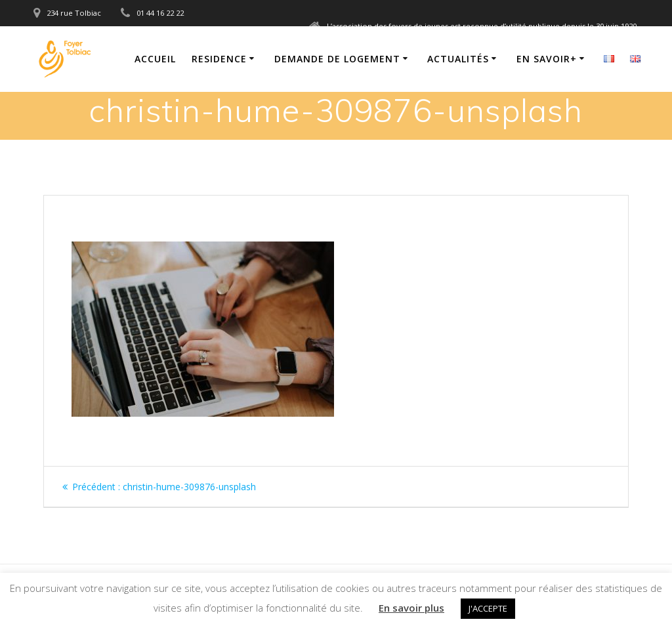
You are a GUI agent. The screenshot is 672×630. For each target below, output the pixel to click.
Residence (219, 59)
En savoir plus (411, 608)
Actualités (458, 59)
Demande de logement (337, 59)
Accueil (155, 59)
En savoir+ (547, 59)
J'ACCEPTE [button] (488, 608)
